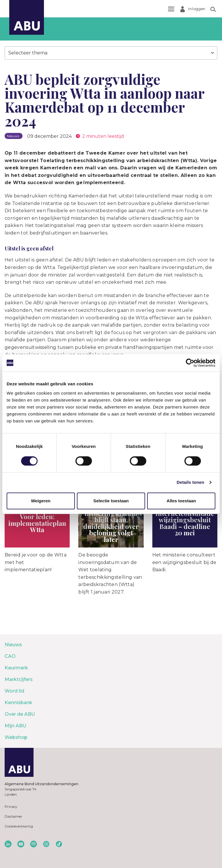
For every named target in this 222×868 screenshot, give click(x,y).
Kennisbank (18, 703)
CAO (10, 656)
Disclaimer (13, 816)
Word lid (14, 691)
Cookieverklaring (19, 826)
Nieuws (13, 645)
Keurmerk (16, 668)
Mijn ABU (15, 726)
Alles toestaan (181, 501)
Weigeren (41, 501)
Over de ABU (20, 714)
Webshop (16, 737)
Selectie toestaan (111, 501)
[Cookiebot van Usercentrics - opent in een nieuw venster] (190, 363)
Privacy (11, 806)
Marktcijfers (19, 679)
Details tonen (190, 482)
